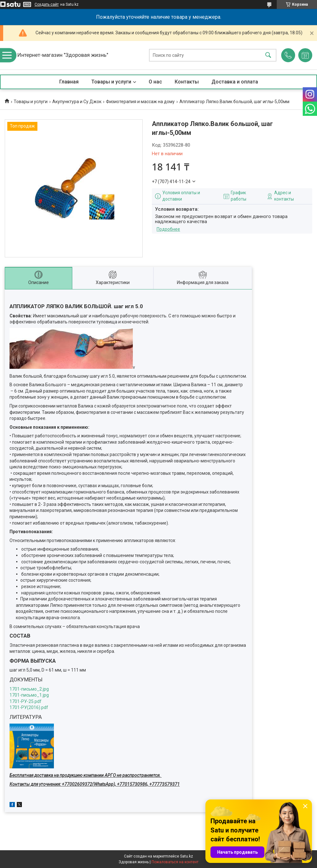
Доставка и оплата (235, 82)
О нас (155, 82)
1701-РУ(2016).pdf (29, 707)
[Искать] (268, 55)
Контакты (187, 82)
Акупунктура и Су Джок (77, 102)
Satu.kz (187, 856)
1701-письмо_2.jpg (29, 689)
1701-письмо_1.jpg (29, 695)
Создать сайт (47, 4)
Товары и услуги (111, 82)
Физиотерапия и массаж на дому (140, 102)
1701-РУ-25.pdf (26, 701)
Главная (69, 82)
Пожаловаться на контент (175, 862)
